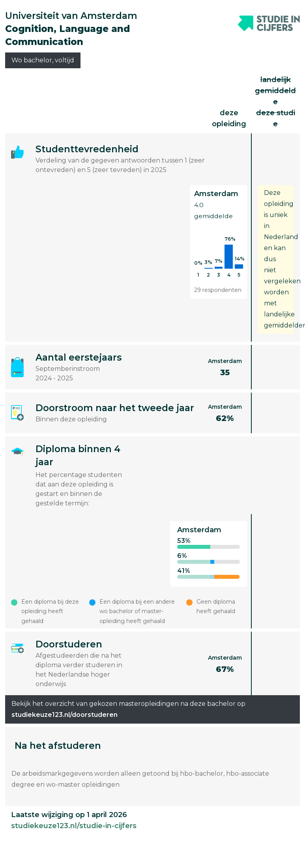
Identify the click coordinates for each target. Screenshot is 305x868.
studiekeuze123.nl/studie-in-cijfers (74, 826)
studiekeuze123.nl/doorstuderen (65, 715)
